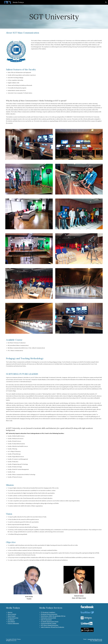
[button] (106, 2)
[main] (54, 17)
